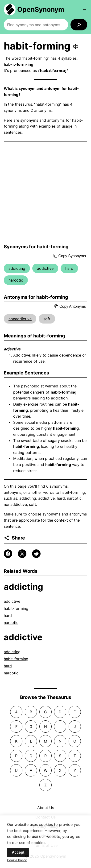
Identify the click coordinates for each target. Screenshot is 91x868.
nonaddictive (20, 319)
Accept (18, 854)
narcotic (16, 280)
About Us (46, 808)
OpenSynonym (41, 9)
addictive (45, 268)
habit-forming (16, 608)
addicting (17, 268)
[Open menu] (84, 9)
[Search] (79, 25)
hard (69, 268)
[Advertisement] (45, 193)
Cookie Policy (17, 862)
